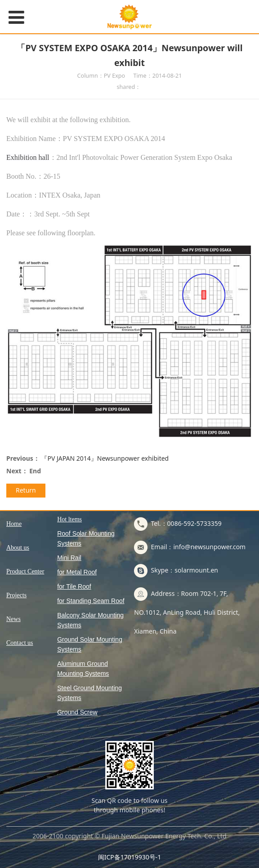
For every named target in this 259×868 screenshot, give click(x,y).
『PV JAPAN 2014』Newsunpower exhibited (105, 458)
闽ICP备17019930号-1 (130, 857)
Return (26, 490)
